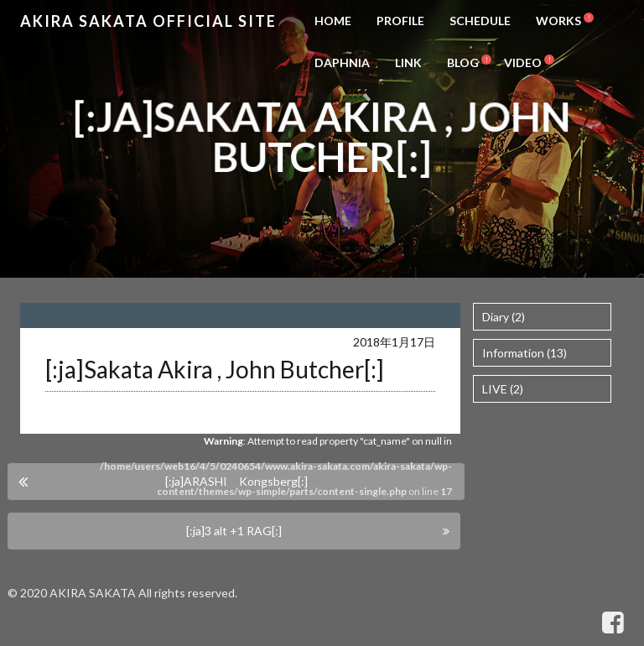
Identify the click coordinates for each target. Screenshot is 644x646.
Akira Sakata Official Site (148, 21)
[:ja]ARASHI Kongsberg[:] (236, 481)
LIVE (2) (503, 389)
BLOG (463, 63)
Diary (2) (504, 317)
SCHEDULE (480, 21)
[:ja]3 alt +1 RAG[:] (234, 531)
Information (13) (525, 353)
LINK (408, 63)
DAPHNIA (342, 63)
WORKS (558, 21)
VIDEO (523, 63)
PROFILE (400, 21)
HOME (333, 21)
